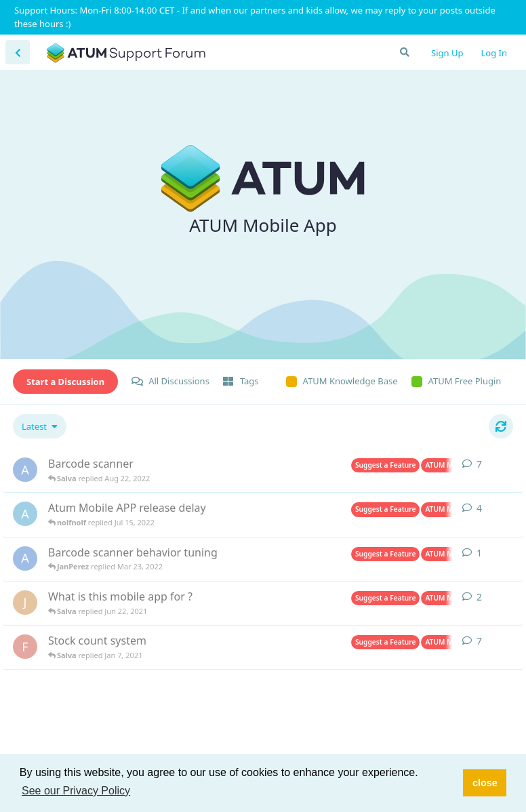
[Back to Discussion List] (18, 52)
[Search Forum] (404, 52)
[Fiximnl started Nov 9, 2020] (25, 647)
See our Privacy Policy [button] (76, 791)
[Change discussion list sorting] (40, 426)
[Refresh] (501, 426)
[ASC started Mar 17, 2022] (25, 470)
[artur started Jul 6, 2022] (25, 514)
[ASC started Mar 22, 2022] (25, 559)
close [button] (485, 783)
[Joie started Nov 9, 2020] (25, 603)
